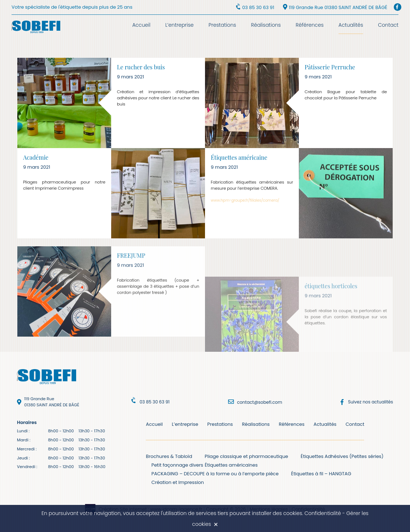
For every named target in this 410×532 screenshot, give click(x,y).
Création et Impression (178, 482)
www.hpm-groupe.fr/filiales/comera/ (245, 204)
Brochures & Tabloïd (169, 456)
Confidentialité (322, 513)
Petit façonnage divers (177, 465)
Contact (388, 25)
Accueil (141, 25)
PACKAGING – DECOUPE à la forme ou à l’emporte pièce (215, 474)
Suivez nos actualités (370, 402)
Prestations (222, 25)
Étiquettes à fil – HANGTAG (321, 474)
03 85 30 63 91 (258, 7)
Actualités (351, 25)
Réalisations (266, 25)
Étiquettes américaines (231, 465)
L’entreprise (180, 25)
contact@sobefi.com (260, 402)
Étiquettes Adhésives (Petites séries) (342, 456)
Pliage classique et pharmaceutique (246, 456)
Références (309, 25)
